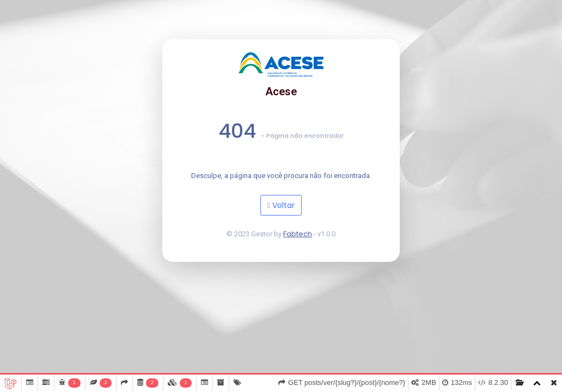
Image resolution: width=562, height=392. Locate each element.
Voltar (281, 205)
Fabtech (298, 234)
